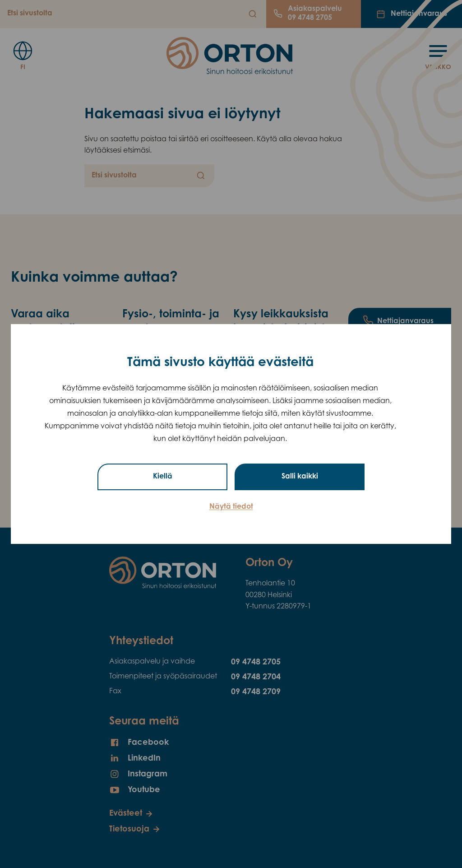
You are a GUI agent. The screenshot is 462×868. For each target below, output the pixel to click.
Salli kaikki (300, 477)
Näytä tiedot (231, 507)
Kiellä (163, 477)
